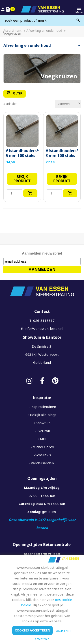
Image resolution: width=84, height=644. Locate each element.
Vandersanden (42, 463)
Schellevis (43, 455)
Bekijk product (22, 179)
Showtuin (43, 423)
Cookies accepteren (32, 630)
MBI (43, 439)
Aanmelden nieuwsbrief (42, 253)
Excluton (43, 431)
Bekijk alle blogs (43, 415)
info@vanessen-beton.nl (44, 328)
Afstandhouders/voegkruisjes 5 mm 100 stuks (22, 153)
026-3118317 (44, 320)
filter (15, 93)
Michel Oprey (43, 447)
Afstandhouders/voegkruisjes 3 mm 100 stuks (62, 153)
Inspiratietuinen (43, 407)
